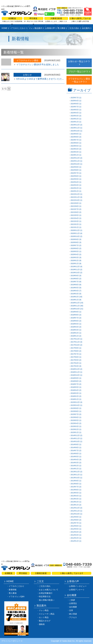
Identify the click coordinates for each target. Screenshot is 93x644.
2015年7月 (75, 414)
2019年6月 (75, 285)
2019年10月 (75, 273)
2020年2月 (75, 260)
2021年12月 (75, 194)
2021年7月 (75, 209)
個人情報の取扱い (47, 600)
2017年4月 (75, 363)
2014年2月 (75, 466)
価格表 (42, 624)
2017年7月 (75, 354)
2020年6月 (75, 248)
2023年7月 (75, 140)
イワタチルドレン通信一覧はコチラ (79, 80)
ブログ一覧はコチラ (78, 72)
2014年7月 (75, 450)
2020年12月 (75, 230)
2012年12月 (75, 508)
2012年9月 (75, 517)
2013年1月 (75, 505)
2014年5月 (75, 457)
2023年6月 (75, 143)
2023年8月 (75, 137)
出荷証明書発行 (46, 593)
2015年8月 (75, 411)
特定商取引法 (45, 597)
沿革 (71, 610)
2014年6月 (75, 454)
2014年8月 (75, 447)
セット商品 (44, 617)
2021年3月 (75, 221)
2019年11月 (75, 270)
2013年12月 (75, 472)
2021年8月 (75, 206)
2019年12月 (75, 267)
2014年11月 (75, 438)
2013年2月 (75, 502)
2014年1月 (75, 469)
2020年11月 (75, 233)
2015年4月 (75, 423)
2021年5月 (75, 215)
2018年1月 (75, 336)
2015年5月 (75, 420)
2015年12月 (75, 402)
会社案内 (86, 28)
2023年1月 (75, 155)
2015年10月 (75, 405)
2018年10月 (75, 309)
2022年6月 (75, 176)
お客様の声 (50, 28)
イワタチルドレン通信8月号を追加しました (38, 65)
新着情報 (13, 590)
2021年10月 (75, 200)
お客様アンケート (77, 590)
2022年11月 (75, 161)
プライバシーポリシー (11, 641)
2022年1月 (75, 191)
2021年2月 (75, 224)
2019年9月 (75, 276)
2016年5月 (75, 387)
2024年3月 (75, 116)
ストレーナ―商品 (47, 614)
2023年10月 (75, 131)
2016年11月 (75, 372)
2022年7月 (75, 173)
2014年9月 (75, 444)
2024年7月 (75, 107)
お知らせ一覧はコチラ (79, 61)
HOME (4, 28)
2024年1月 (75, 122)
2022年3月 (75, 185)
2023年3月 (75, 152)
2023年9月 (75, 134)
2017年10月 (75, 345)
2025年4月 (75, 101)
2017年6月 (75, 357)
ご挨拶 (72, 600)
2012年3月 (75, 535)
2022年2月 (75, 188)
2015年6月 (75, 417)
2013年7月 (75, 487)
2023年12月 (75, 125)
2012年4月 (75, 532)
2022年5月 (75, 179)
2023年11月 (75, 128)
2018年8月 (75, 315)
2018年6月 (75, 321)
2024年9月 (75, 104)
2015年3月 (75, 426)
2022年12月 (75, 158)
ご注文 (40, 581)
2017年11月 (75, 342)
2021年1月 (75, 227)
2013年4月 (75, 496)
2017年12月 (75, 339)
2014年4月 (75, 460)
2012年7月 (75, 523)
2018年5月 (75, 324)
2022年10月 (75, 164)
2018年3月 (75, 330)
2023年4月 (75, 149)
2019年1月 (75, 300)
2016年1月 (75, 399)
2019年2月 (75, 297)
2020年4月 (75, 254)
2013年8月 (75, 484)
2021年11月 (75, 197)
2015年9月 (75, 408)
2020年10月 (75, 236)
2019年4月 (75, 291)
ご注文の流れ (74, 28)
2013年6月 (75, 490)
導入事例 (61, 28)
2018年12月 (75, 303)
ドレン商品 (44, 610)
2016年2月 (75, 396)
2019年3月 (75, 294)
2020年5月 (75, 251)
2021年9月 (75, 203)
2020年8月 (75, 242)
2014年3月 (75, 463)
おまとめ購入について (49, 590)
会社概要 (72, 595)
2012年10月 (75, 514)
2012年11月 (75, 511)
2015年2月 (75, 429)
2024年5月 (75, 110)
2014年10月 (75, 441)
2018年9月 (75, 312)
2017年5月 (75, 360)
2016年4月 (75, 390)
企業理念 (73, 603)
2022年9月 (75, 167)
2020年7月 (75, 245)
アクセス (73, 617)
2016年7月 (75, 384)
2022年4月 (75, 182)
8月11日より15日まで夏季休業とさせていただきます (42, 79)
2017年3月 (75, 366)
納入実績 (73, 614)
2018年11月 (75, 306)
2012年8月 (75, 520)
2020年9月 (75, 239)
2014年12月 (75, 435)
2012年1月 (75, 541)
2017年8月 (75, 351)
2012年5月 (75, 529)
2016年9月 (75, 378)
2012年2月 (75, 538)
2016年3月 (75, 393)
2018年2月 (75, 333)
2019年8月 (75, 279)
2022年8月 (75, 170)
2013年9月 (75, 481)
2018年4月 (75, 327)
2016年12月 (75, 369)
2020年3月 (75, 257)
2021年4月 (75, 218)
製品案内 (41, 606)
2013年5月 (75, 493)
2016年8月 (75, 381)
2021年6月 (75, 212)
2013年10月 (75, 478)
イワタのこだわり (18, 28)
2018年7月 (75, 318)
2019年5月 (75, 288)
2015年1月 (75, 432)
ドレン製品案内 (35, 28)
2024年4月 (75, 113)
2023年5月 (75, 146)
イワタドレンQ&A (17, 597)
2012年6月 (75, 526)
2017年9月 (75, 348)
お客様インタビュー (78, 586)
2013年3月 (75, 499)
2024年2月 (75, 119)
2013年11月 (75, 475)
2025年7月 (75, 98)
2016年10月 (75, 375)
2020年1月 (75, 263)
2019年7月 (75, 282)
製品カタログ (45, 621)
